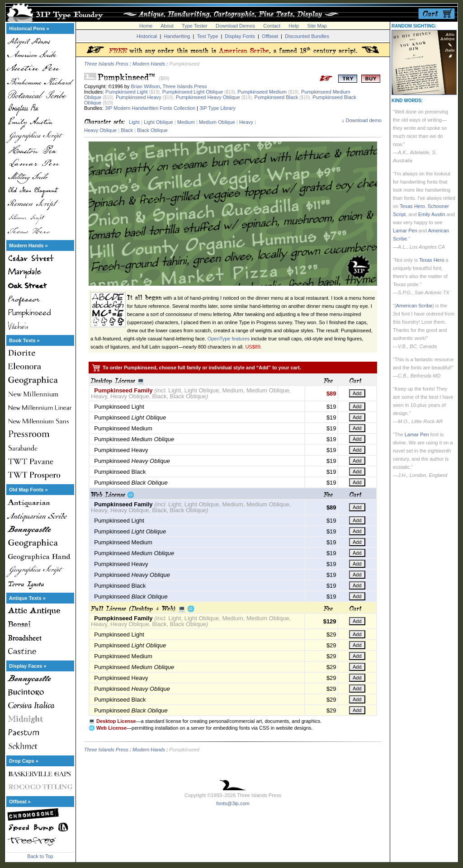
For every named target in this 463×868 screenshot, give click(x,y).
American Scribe (414, 306)
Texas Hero (412, 206)
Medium (186, 122)
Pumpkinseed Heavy (139, 97)
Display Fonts (240, 36)
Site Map (317, 26)
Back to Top (40, 856)
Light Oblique (158, 122)
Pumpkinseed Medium (262, 92)
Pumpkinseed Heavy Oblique (208, 97)
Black (127, 130)
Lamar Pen (405, 231)
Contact (272, 26)
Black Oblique (152, 130)
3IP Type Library (217, 108)
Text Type (207, 36)
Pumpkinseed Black (276, 97)
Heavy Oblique (100, 130)
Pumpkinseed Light (127, 92)
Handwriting (177, 36)
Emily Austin (432, 214)
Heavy (246, 122)
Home (146, 26)
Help (294, 26)
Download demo (364, 120)
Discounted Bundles (307, 36)
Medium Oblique (217, 122)
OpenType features (229, 339)
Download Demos (235, 26)
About (167, 26)
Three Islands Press (106, 64)
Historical (147, 36)
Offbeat (270, 36)
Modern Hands (149, 64)
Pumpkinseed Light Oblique (193, 92)
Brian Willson (146, 86)
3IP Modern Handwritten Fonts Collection (150, 108)
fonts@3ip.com (233, 803)
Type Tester (195, 26)
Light (134, 122)
